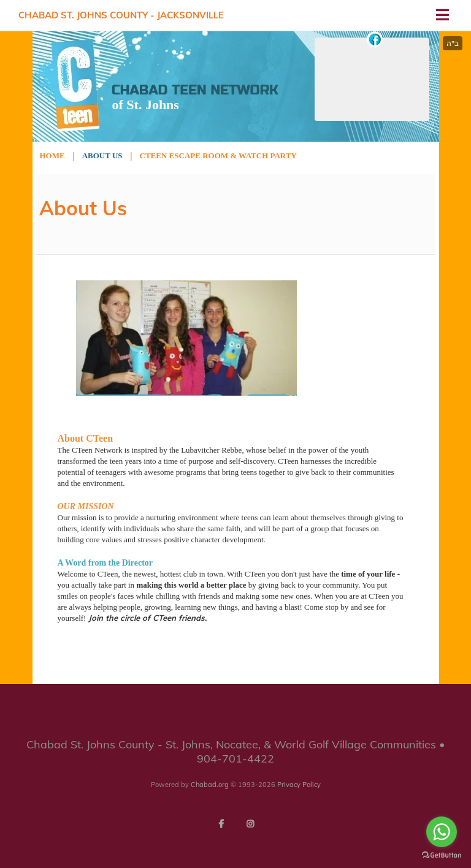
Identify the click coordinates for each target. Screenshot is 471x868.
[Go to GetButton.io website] (442, 855)
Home (52, 156)
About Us (102, 156)
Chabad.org (210, 785)
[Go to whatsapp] (442, 832)
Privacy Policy (299, 785)
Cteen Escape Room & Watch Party (218, 156)
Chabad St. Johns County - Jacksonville (121, 15)
